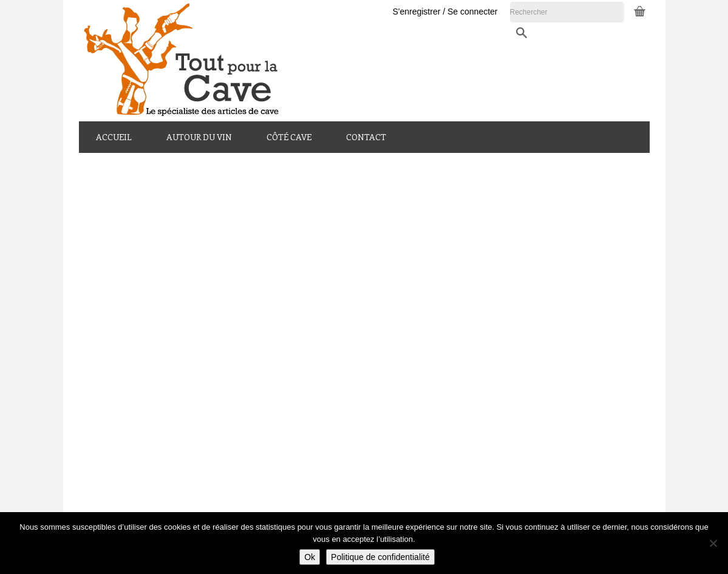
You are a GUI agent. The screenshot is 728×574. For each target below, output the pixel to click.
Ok (310, 557)
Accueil (114, 137)
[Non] (713, 543)
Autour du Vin (199, 137)
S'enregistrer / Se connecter (536, 12)
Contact (366, 137)
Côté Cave (289, 137)
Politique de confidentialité (380, 557)
